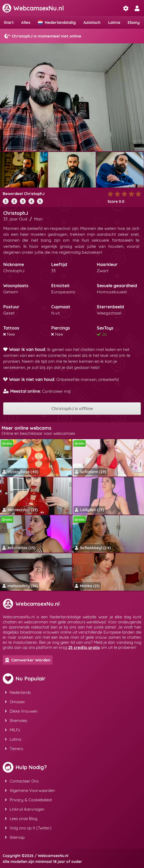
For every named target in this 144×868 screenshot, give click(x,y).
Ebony (134, 22)
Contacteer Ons (22, 781)
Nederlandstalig (57, 22)
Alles (26, 22)
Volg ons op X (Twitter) (28, 828)
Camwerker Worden (28, 660)
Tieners (14, 749)
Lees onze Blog (21, 819)
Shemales (16, 721)
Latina (114, 22)
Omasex (15, 702)
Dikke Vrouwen (21, 711)
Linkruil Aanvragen (25, 809)
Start (9, 22)
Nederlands (18, 692)
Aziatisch (92, 22)
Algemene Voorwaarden (30, 790)
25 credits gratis (84, 647)
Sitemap (15, 837)
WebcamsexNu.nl (33, 8)
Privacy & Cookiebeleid (28, 800)
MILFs (12, 730)
